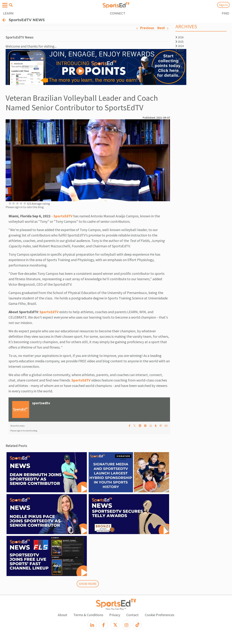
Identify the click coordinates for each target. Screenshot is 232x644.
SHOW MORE (88, 584)
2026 (180, 37)
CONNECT (118, 13)
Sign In (223, 5)
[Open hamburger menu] (5, 5)
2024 (180, 46)
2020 (180, 63)
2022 (180, 55)
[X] (115, 625)
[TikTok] (137, 625)
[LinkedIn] (92, 625)
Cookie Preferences (159, 615)
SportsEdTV (63, 216)
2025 (180, 42)
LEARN (8, 13)
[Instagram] (126, 625)
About (63, 615)
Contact (132, 615)
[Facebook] (103, 625)
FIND (225, 13)
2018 (180, 72)
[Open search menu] (11, 5)
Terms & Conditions (88, 615)
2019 (180, 68)
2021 (180, 59)
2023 (180, 50)
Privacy (115, 615)
